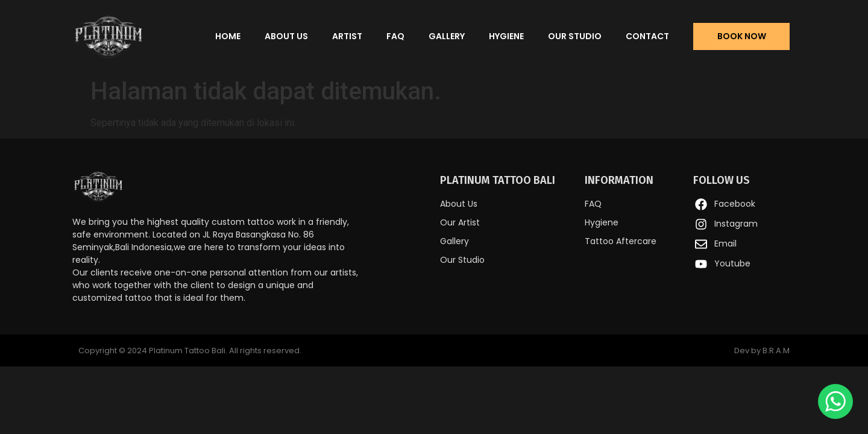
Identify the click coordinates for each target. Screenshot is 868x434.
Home (228, 36)
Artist (347, 36)
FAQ (395, 36)
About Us (286, 36)
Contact (647, 36)
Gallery (447, 36)
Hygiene (506, 36)
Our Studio (575, 36)
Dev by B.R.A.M (762, 351)
